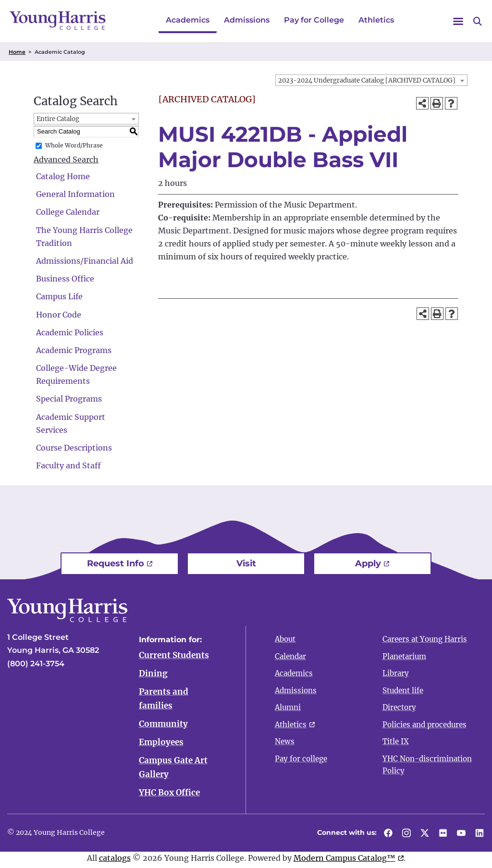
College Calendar (68, 212)
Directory (399, 707)
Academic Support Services (71, 423)
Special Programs (69, 399)
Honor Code (59, 315)
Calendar (290, 656)
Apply (368, 563)
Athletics (376, 20)
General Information (75, 194)
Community (163, 725)
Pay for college (301, 759)
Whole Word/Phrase (74, 145)
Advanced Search (66, 159)
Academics (188, 20)
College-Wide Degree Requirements (76, 374)
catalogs (115, 861)
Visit (246, 563)
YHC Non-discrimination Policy (427, 765)
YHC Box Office (169, 795)
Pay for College (314, 20)
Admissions (247, 20)
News (285, 741)
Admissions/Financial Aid (85, 261)
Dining (153, 674)
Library (396, 673)
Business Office (65, 279)
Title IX (396, 741)
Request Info (116, 563)
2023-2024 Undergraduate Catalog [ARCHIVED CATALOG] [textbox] (367, 80)
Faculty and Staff (68, 465)
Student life (403, 691)
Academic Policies (70, 332)
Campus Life (59, 296)
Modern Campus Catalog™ (344, 861)
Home (17, 52)
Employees (161, 744)
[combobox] (371, 80)
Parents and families (164, 700)
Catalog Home (63, 176)
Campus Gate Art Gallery (173, 770)
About (285, 639)
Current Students (174, 655)
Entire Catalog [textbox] (58, 119)
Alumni (288, 707)
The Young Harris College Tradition (84, 237)
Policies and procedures (424, 725)
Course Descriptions (74, 448)
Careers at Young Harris (425, 639)
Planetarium (404, 656)
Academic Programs (74, 350)
